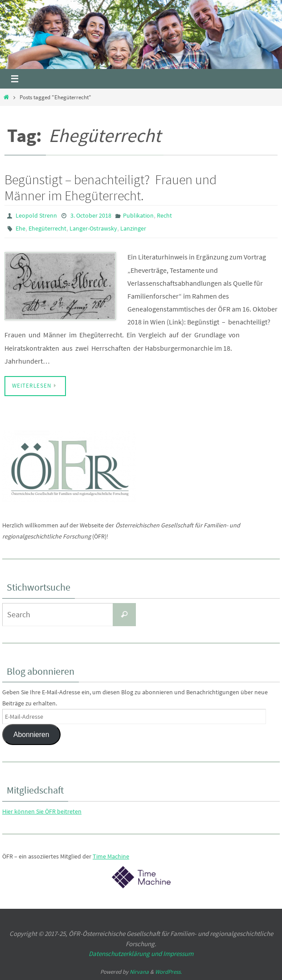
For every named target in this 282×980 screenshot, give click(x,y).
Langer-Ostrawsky (93, 228)
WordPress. (168, 972)
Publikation (138, 215)
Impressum (178, 954)
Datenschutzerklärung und (126, 954)
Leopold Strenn (36, 215)
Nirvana (139, 972)
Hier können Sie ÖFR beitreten (42, 811)
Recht (164, 215)
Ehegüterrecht (47, 228)
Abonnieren (31, 735)
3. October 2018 (91, 215)
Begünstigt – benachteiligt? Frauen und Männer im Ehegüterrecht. (110, 187)
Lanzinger (133, 228)
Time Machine (111, 856)
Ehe (20, 228)
